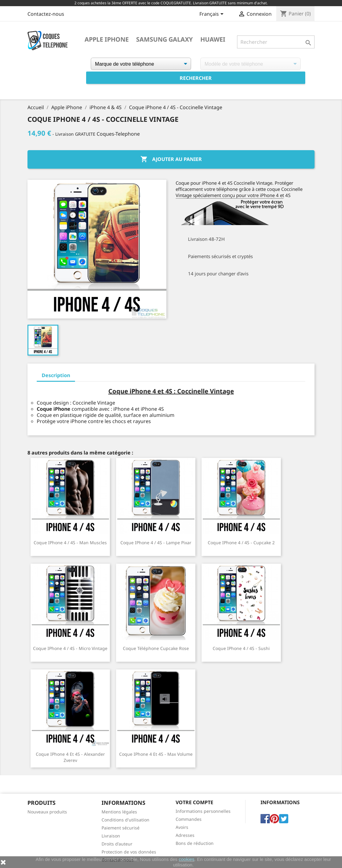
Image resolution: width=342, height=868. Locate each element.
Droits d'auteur (117, 844)
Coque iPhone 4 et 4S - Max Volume (156, 754)
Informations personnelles (203, 811)
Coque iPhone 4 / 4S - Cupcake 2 (241, 543)
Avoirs (182, 827)
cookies (187, 859)
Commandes (189, 819)
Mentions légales (119, 812)
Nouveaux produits (47, 812)
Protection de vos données (129, 852)
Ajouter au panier (171, 159)
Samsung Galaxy (165, 39)
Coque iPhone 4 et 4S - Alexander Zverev (70, 757)
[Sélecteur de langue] (213, 14)
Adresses (185, 835)
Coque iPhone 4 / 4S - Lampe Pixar (156, 543)
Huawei (213, 39)
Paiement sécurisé (121, 828)
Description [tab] (56, 375)
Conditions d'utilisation (125, 820)
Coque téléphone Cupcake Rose (156, 648)
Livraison (111, 836)
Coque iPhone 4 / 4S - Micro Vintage (70, 648)
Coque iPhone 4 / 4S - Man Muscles (70, 543)
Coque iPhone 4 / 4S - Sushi (241, 648)
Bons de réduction (195, 843)
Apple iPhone (107, 39)
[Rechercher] (276, 42)
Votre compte (194, 802)
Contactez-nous (46, 14)
